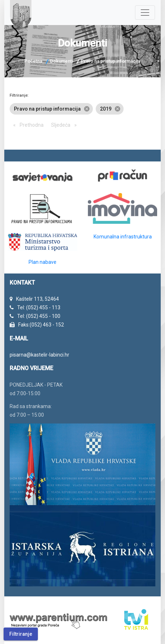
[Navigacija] (145, 13)
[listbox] (83, 109)
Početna (33, 61)
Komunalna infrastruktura (123, 237)
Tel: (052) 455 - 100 (39, 316)
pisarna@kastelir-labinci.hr (39, 355)
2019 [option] (110, 109)
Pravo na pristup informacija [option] (51, 109)
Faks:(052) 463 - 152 (41, 325)
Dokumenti (61, 61)
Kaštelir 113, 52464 (37, 299)
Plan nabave (42, 262)
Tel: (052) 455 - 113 (39, 308)
